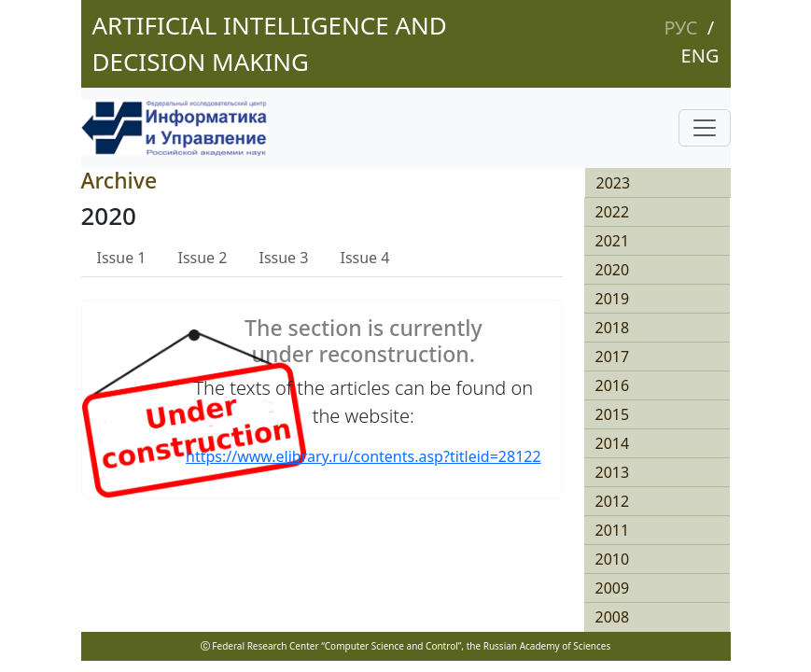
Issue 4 (364, 258)
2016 (613, 385)
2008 (613, 617)
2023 (614, 183)
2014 (613, 443)
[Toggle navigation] (705, 128)
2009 (613, 588)
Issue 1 (122, 258)
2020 (613, 270)
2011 (613, 530)
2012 (613, 501)
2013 (613, 472)
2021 (613, 241)
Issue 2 (202, 258)
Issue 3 (283, 258)
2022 (613, 212)
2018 (613, 328)
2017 (613, 357)
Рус (680, 28)
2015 (613, 414)
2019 (613, 299)
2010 (613, 559)
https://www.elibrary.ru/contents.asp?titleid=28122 (364, 456)
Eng (700, 56)
